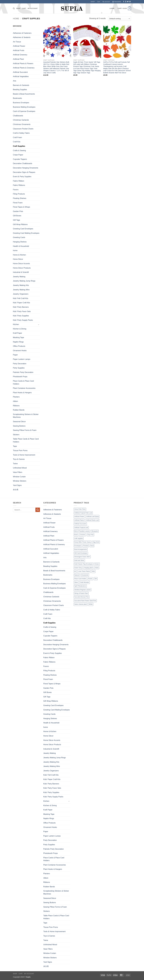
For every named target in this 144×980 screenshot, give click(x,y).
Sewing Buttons (19, 426)
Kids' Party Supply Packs (23, 320)
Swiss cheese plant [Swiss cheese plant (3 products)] (81, 604)
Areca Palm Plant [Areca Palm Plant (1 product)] (80, 509)
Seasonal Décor (19, 422)
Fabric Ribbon (19, 181)
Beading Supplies (20, 90)
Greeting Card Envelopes (23, 229)
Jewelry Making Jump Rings (24, 281)
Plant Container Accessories (24, 388)
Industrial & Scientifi (21, 272)
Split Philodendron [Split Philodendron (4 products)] (80, 586)
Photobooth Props (20, 377)
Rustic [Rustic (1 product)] (90, 579)
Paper (15, 355)
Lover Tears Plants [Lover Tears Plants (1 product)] (84, 571)
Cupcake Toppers (20, 159)
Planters (16, 397)
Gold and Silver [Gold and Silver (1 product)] (79, 560)
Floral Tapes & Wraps (21, 207)
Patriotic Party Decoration (23, 372)
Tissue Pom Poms (20, 451)
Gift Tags (16, 220)
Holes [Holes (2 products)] (97, 568)
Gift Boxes (17, 216)
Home (16, 19)
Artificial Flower (19, 46)
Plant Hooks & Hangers (22, 393)
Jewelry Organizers (21, 294)
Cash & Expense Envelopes (24, 111)
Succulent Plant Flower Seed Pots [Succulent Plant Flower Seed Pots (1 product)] (85, 601)
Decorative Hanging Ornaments (26, 168)
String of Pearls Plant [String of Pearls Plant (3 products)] (81, 593)
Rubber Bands (19, 410)
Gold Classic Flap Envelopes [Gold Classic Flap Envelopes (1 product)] (84, 564)
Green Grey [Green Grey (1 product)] (78, 568)
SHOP (93, 2)
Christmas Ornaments (22, 124)
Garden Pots (18, 211)
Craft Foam (17, 137)
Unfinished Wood (20, 468)
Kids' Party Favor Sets (22, 311)
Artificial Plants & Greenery (24, 68)
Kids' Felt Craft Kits (21, 298)
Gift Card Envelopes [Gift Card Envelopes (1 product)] (81, 553)
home (15, 250)
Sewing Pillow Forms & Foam (25, 430)
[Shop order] (120, 19)
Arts (15, 81)
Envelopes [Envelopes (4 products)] (78, 546)
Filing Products (19, 194)
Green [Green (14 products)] (97, 564)
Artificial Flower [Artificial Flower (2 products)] (79, 516)
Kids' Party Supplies (21, 316)
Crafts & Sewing (19, 151)
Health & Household (21, 246)
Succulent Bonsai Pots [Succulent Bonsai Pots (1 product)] (82, 597)
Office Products (19, 346)
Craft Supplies (19, 146)
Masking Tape (18, 337)
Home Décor (18, 259)
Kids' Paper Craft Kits (21, 303)
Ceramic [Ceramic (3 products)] (83, 535)
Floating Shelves (20, 198)
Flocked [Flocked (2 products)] (86, 546)
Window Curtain (19, 477)
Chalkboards (18, 116)
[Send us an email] (130, 2)
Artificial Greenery (20, 55)
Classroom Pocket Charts (23, 129)
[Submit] (38, 510)
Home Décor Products (22, 268)
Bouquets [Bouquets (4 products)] (95, 531)
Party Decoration (20, 364)
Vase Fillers (18, 472)
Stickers (16, 435)
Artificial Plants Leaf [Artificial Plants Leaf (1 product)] (92, 520)
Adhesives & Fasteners (22, 33)
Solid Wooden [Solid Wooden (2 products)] (85, 582)
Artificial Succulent (20, 72)
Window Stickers (20, 481)
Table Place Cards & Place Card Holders (26, 440)
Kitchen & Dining (20, 329)
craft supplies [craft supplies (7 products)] (79, 538)
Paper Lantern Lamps (22, 359)
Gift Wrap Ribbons (20, 224)
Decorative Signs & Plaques (24, 172)
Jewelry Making (19, 277)
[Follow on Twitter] (128, 2)
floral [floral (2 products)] (92, 546)
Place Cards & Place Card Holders (23, 382)
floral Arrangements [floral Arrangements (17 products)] (81, 549)
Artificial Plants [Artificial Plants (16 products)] (79, 520)
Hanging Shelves (20, 242)
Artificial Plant (18, 59)
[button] (117, 2)
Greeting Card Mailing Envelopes (26, 233)
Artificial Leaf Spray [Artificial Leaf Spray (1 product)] (92, 516)
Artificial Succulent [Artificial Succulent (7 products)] (80, 524)
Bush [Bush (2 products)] (76, 535)
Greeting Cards (19, 237)
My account (106, 2)
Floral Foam (18, 203)
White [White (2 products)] (91, 604)
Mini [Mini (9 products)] (93, 571)
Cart (99, 2)
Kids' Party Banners (21, 307)
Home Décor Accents (21, 264)
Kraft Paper (17, 333)
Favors (16, 190)
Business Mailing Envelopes (24, 107)
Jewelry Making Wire (21, 290)
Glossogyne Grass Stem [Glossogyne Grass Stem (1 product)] (82, 557)
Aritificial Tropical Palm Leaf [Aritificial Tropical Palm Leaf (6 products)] (83, 513)
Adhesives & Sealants (22, 37)
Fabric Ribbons (19, 185)
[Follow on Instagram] (126, 2)
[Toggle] (39, 324)
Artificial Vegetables (21, 76)
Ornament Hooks (20, 351)
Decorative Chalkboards (23, 163)
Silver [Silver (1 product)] (76, 582)
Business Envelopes (21, 103)
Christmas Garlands (21, 120)
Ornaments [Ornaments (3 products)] (85, 575)
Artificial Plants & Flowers (23, 64)
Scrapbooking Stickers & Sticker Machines (26, 416)
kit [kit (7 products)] (75, 571)
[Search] (14, 8)
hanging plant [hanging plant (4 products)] (88, 568)
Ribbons (16, 406)
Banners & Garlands (21, 85)
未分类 (16, 490)
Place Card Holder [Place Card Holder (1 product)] (80, 579)
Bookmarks (17, 98)
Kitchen (16, 324)
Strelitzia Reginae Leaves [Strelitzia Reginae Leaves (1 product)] (83, 590)
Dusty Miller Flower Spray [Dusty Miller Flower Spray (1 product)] (83, 542)
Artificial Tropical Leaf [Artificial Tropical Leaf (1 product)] (81, 527)
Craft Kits (17, 142)
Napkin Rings (18, 342)
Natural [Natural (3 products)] (77, 575)
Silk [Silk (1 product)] (96, 579)
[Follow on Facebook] (124, 2)
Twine (15, 464)
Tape (15, 446)
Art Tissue (17, 42)
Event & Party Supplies (22, 177)
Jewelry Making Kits (21, 285)
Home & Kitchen (19, 255)
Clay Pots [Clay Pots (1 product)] (91, 535)
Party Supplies (19, 368)
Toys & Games (19, 459)
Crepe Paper (18, 155)
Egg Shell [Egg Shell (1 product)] (96, 542)
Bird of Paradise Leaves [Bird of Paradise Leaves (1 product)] (82, 531)
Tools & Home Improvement (24, 455)
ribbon (15, 401)
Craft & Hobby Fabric (21, 133)
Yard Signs (17, 485)
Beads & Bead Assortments (24, 94)
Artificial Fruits (19, 50)
